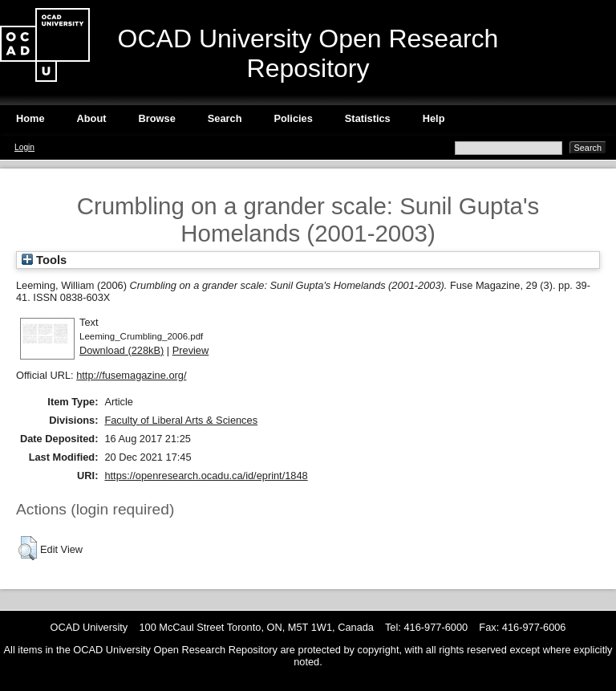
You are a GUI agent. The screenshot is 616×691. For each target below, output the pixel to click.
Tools (44, 260)
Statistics (368, 118)
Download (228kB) (122, 350)
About (92, 118)
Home (30, 118)
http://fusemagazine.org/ (131, 375)
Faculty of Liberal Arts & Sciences (181, 420)
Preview (191, 350)
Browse (157, 118)
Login (24, 147)
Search (225, 118)
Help (434, 118)
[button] (28, 548)
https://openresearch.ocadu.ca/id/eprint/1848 (206, 476)
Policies (293, 118)
